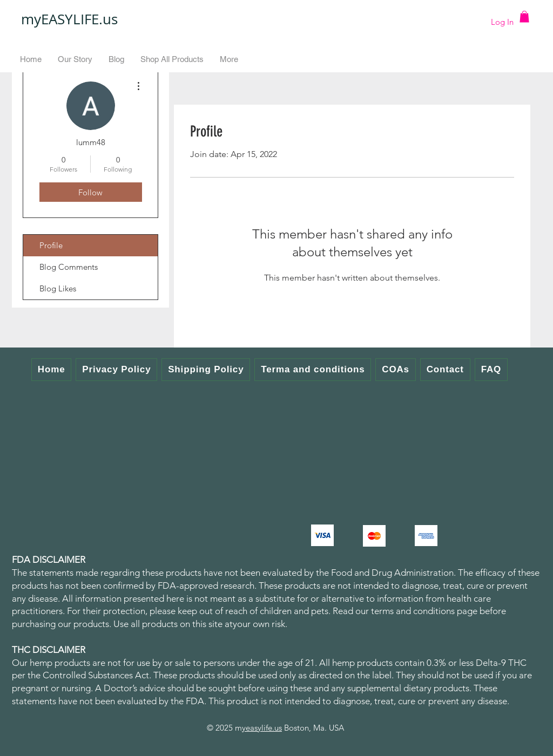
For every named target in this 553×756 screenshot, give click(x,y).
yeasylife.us (262, 728)
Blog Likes (58, 288)
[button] (524, 17)
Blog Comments (69, 267)
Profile (51, 245)
